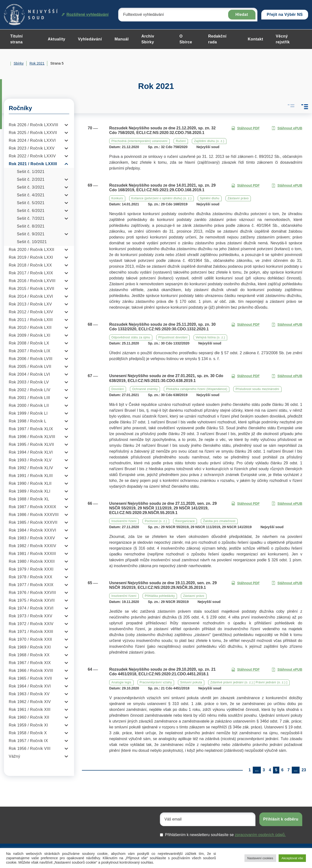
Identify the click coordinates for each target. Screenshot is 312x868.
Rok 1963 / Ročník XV (29, 694)
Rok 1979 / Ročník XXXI (31, 569)
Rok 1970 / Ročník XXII (30, 639)
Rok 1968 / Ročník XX (29, 655)
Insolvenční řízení (124, 521)
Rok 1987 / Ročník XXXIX (33, 507)
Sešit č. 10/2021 (32, 242)
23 (304, 770)
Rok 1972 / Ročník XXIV (31, 624)
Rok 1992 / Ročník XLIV (31, 468)
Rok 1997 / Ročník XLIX (31, 429)
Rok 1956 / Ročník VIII (30, 749)
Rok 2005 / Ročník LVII (30, 367)
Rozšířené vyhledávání (85, 14)
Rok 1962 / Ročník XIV (30, 702)
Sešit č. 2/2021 (31, 179)
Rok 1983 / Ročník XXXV (32, 538)
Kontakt (255, 39)
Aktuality (57, 39)
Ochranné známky (145, 389)
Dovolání (118, 389)
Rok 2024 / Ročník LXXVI (32, 140)
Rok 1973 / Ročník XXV (31, 616)
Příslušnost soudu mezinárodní (257, 389)
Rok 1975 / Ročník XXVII (32, 600)
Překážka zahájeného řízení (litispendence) (197, 389)
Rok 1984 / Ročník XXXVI (33, 530)
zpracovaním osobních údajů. (260, 835)
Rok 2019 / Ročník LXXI (31, 257)
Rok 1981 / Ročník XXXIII (32, 554)
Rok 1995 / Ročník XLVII (31, 444)
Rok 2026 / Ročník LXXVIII (34, 125)
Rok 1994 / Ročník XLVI (31, 452)
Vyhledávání (90, 39)
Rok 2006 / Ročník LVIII (31, 359)
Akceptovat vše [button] (292, 858)
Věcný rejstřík (283, 39)
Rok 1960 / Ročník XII (29, 717)
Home (6, 64)
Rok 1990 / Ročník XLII (30, 483)
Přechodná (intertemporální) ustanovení (139, 141)
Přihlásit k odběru (281, 819)
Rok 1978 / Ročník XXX (31, 577)
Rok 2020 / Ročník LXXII (32, 250)
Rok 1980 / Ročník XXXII (32, 561)
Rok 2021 (37, 63)
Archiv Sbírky (148, 39)
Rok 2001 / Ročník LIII (29, 398)
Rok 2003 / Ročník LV (29, 382)
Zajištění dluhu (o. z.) (209, 141)
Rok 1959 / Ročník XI (28, 725)
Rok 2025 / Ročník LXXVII (33, 133)
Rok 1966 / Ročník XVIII (31, 671)
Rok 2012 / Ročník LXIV (31, 312)
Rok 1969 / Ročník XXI (30, 647)
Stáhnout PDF (246, 128)
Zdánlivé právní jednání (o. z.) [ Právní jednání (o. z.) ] (249, 682)
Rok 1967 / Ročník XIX (30, 663)
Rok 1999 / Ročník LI (28, 413)
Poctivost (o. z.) (156, 521)
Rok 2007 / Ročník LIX (30, 351)
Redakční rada (217, 39)
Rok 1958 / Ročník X (28, 733)
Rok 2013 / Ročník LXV (30, 304)
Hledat (242, 14)
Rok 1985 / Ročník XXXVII (33, 522)
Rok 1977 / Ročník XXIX (31, 585)
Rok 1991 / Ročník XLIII (31, 476)
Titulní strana (16, 39)
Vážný (15, 756)
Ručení (181, 141)
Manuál (122, 39)
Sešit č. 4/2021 (31, 195)
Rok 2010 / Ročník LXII (30, 328)
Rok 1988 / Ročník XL (29, 499)
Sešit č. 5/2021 (31, 203)
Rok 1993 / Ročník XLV (30, 460)
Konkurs (117, 198)
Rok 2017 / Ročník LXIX (31, 273)
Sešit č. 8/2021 (31, 226)
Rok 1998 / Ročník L (28, 421)
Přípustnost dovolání (173, 337)
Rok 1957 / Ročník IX (28, 741)
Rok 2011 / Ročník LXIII (31, 320)
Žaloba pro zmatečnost (219, 521)
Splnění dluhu (210, 198)
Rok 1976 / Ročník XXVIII (32, 593)
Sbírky (19, 63)
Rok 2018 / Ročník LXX (30, 265)
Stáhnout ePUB (287, 128)
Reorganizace (185, 521)
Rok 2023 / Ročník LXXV (32, 148)
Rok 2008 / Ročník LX (29, 343)
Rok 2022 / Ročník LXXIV (32, 156)
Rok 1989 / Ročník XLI (30, 491)
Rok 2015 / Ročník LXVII (32, 289)
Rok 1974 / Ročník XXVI (31, 608)
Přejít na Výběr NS (285, 14)
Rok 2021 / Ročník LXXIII (33, 164)
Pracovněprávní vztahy (156, 682)
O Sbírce (186, 39)
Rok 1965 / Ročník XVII (30, 678)
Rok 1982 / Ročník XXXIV (33, 546)
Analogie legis (121, 682)
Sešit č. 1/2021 (31, 172)
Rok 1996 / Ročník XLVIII (32, 437)
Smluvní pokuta (191, 682)
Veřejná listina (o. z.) (210, 337)
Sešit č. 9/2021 (31, 234)
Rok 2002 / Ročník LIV (30, 390)
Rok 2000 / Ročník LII (29, 405)
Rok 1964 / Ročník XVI (30, 686)
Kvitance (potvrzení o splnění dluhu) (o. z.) (161, 198)
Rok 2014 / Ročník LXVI (31, 296)
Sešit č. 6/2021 (31, 211)
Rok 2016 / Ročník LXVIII (32, 281)
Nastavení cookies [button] (260, 858)
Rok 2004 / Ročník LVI (29, 374)
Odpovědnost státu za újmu (131, 337)
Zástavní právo (238, 198)
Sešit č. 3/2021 (31, 187)
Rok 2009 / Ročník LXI (30, 335)
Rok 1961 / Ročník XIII (30, 710)
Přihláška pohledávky (160, 596)
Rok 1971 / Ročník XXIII (31, 632)
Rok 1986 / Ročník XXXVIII (34, 515)
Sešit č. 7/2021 (31, 218)
